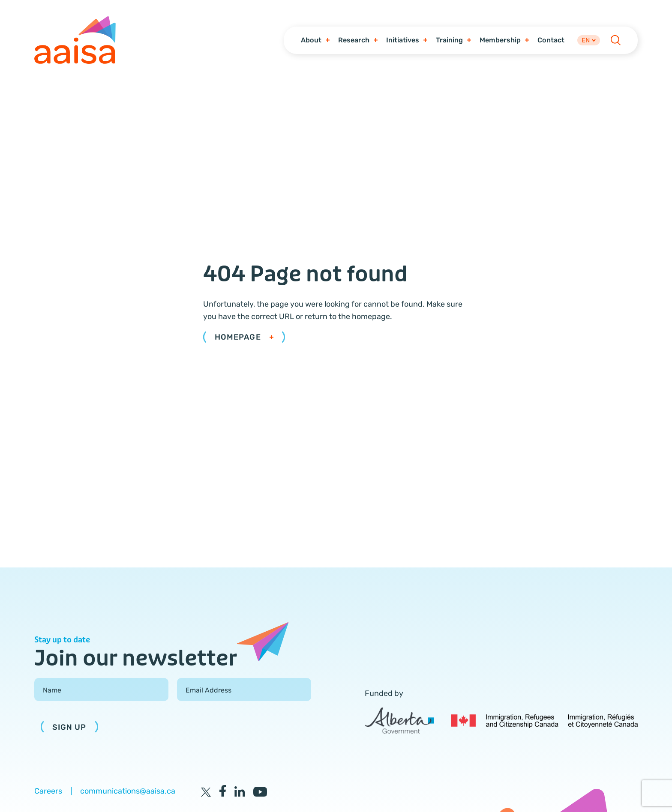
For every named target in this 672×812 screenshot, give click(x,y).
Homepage (244, 339)
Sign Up (69, 728)
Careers (48, 792)
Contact (549, 41)
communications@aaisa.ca (128, 792)
